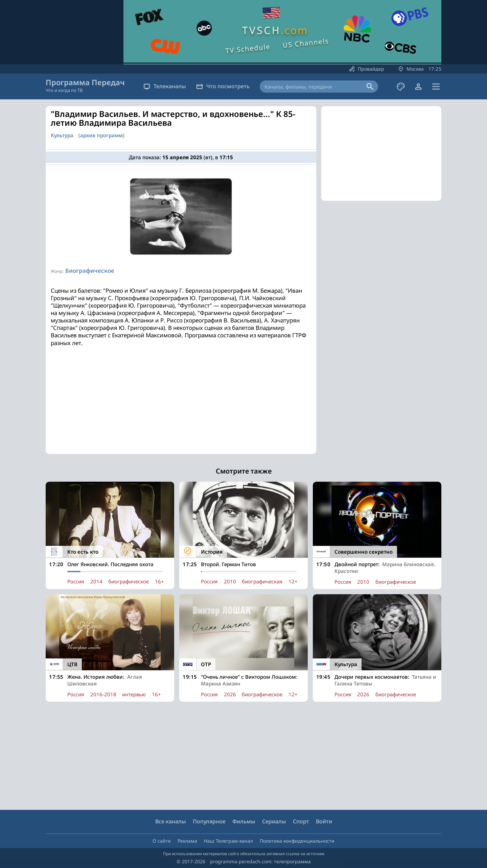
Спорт (301, 821)
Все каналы (171, 821)
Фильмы (244, 821)
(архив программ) (101, 135)
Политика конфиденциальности (297, 841)
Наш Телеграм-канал (228, 841)
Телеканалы (165, 86)
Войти (324, 821)
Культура (62, 135)
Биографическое (90, 271)
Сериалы (274, 821)
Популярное (209, 821)
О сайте (162, 841)
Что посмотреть (223, 86)
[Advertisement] (181, 407)
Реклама (187, 841)
